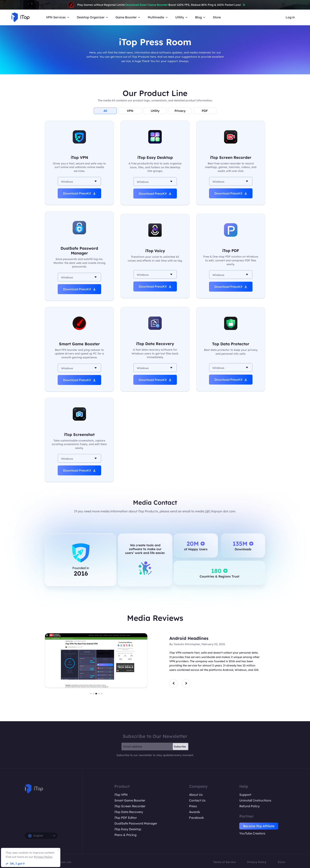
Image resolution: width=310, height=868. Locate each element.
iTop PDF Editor (126, 818)
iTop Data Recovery (129, 812)
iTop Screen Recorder (130, 806)
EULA (281, 862)
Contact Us (197, 800)
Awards (195, 812)
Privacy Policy (257, 862)
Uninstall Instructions (255, 800)
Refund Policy (249, 806)
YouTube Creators (252, 833)
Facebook (196, 818)
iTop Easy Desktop (128, 829)
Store (217, 17)
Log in (290, 17)
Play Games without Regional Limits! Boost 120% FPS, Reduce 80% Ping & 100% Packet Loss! (155, 5)
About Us (196, 795)
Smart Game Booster (130, 800)
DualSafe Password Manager (136, 823)
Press (193, 806)
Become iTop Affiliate (259, 826)
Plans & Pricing (125, 835)
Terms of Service (224, 862)
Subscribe (180, 747)
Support (245, 795)
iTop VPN (121, 795)
